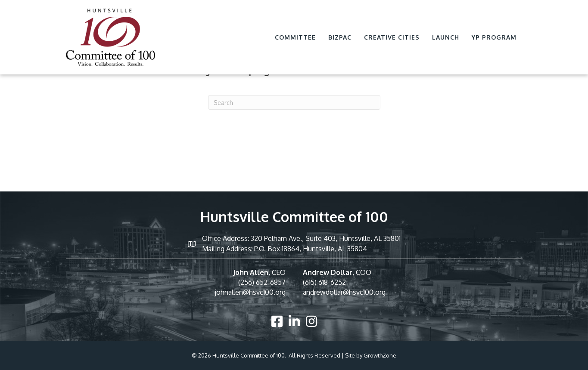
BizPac (340, 37)
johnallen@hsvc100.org (250, 292)
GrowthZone (380, 355)
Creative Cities (392, 37)
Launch (446, 37)
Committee (295, 37)
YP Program (494, 37)
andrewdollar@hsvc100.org (344, 292)
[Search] (294, 102)
